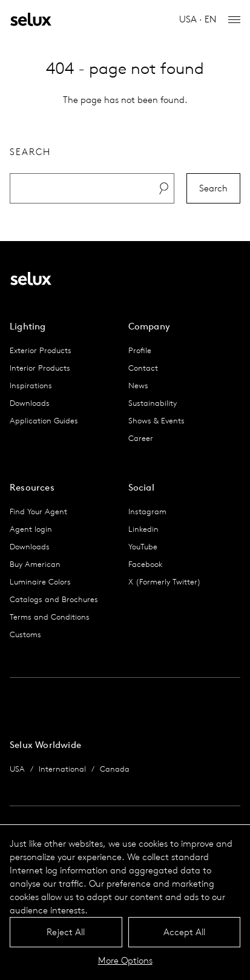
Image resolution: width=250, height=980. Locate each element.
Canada (115, 769)
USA (17, 769)
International (62, 769)
